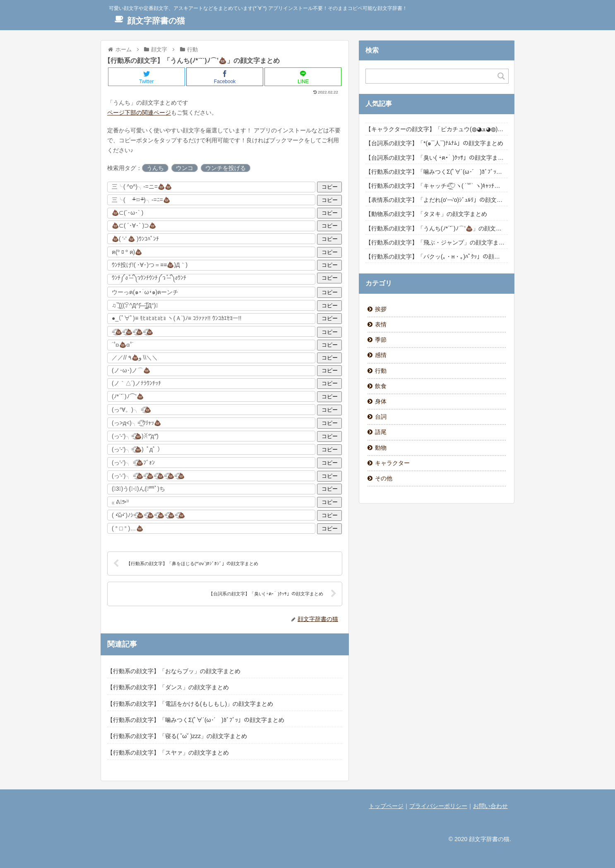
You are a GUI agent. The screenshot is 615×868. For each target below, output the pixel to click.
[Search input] (432, 76)
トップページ (386, 806)
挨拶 (381, 309)
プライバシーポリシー (438, 806)
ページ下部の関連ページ (139, 113)
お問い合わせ (490, 806)
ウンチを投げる (226, 168)
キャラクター (392, 463)
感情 (381, 355)
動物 (381, 448)
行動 (381, 371)
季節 (381, 340)
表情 (381, 324)
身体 (381, 401)
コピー (330, 187)
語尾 (381, 432)
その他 (384, 478)
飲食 (381, 386)
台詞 (381, 417)
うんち (155, 168)
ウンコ (185, 168)
